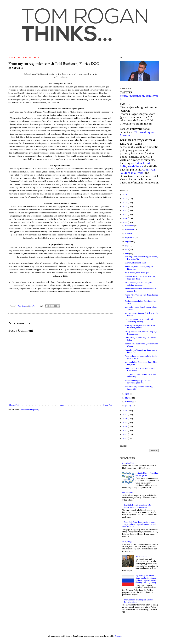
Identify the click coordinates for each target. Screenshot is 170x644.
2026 (125, 195)
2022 (125, 211)
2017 (125, 415)
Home (61, 405)
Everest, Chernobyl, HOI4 (135, 263)
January (128, 406)
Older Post (108, 405)
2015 (125, 423)
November (130, 230)
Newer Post (14, 405)
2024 (125, 203)
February (129, 402)
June (127, 250)
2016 (125, 419)
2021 (125, 215)
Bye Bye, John (141, 556)
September (130, 238)
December (130, 226)
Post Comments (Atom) (29, 410)
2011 (125, 439)
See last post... (128, 493)
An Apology (127, 542)
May (127, 254)
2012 (125, 434)
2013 (125, 431)
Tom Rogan (22, 306)
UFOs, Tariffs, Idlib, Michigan (137, 273)
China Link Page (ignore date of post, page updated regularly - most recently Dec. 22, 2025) (139, 525)
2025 (125, 199)
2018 (125, 411)
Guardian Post (128, 463)
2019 (125, 222)
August (128, 242)
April (127, 394)
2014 (125, 427)
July (127, 246)
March (128, 398)
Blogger (118, 636)
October (129, 234)
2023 (125, 207)
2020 (125, 218)
